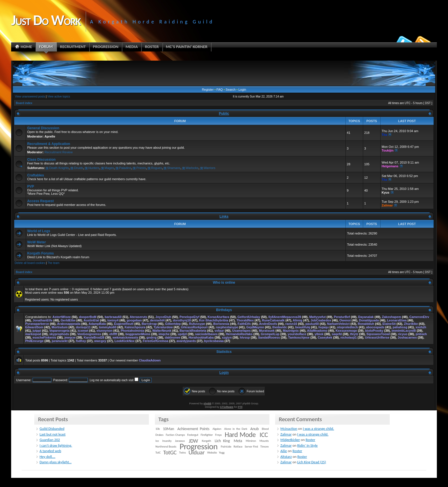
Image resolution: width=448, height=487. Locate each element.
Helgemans (390, 166)
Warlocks (192, 168)
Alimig (298, 320)
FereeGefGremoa (156, 341)
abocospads (375, 327)
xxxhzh (421, 327)
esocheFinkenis (44, 337)
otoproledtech (347, 327)
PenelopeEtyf (189, 317)
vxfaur (219, 331)
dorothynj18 (182, 320)
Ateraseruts (138, 317)
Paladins (125, 168)
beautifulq (303, 327)
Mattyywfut (317, 317)
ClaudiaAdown (150, 360)
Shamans (174, 168)
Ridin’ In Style (307, 445)
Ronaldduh (366, 324)
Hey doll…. (47, 457)
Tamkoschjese (299, 337)
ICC (264, 435)
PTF (240, 407)
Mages (109, 168)
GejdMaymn (255, 327)
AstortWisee (62, 317)
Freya (218, 435)
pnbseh (421, 334)
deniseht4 (157, 320)
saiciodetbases (206, 334)
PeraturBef (342, 317)
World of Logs (39, 231)
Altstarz (286, 457)
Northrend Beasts (166, 447)
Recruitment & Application (49, 144)
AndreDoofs (268, 324)
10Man (168, 429)
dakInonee (173, 337)
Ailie (284, 451)
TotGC (170, 452)
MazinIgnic (291, 331)
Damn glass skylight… (55, 462)
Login (242, 90)
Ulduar (197, 452)
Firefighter (207, 435)
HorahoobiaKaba (201, 337)
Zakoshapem (392, 317)
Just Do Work (46, 20)
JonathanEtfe (43, 320)
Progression (199, 446)
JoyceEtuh (163, 317)
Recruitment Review (59, 152)
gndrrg (152, 337)
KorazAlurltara (219, 317)
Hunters (94, 168)
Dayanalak (366, 317)
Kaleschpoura (135, 327)
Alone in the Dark (236, 429)
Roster (310, 440)
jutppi (37, 331)
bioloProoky (374, 331)
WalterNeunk (162, 331)
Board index (24, 103)
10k (158, 429)
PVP (31, 186)
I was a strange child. (318, 429)
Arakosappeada (69, 324)
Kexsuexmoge (346, 331)
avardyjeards (186, 341)
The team (53, 263)
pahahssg (400, 327)
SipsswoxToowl (378, 334)
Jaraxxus (180, 441)
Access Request (40, 201)
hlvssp (245, 337)
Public (224, 114)
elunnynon (105, 331)
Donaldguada (369, 320)
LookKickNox (125, 341)
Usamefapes (242, 331)
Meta (238, 441)
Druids (79, 168)
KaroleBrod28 (94, 337)
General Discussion (43, 128)
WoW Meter (36, 242)
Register (208, 90)
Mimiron (251, 441)
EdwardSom (34, 327)
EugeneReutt (124, 324)
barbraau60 (113, 317)
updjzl (182, 334)
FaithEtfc (244, 324)
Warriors (210, 168)
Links (224, 216)
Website (212, 453)
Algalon (217, 429)
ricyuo (403, 334)
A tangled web (50, 451)
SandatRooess (269, 337)
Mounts (264, 441)
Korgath (207, 441)
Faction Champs (175, 435)
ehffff (113, 334)
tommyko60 (108, 327)
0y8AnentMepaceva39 (285, 317)
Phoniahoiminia (132, 331)
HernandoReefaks (239, 334)
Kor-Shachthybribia (214, 320)
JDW (193, 441)
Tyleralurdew (163, 327)
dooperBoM (88, 317)
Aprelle (50, 136)
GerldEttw (68, 320)
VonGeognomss (89, 334)
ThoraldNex (245, 320)
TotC (158, 453)
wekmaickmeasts (125, 337)
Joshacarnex (407, 337)
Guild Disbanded (52, 429)
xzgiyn (227, 337)
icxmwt (83, 331)
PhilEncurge (34, 341)
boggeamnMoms (138, 334)
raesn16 (291, 324)
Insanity (167, 441)
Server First (252, 447)
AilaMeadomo (317, 331)
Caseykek (325, 337)
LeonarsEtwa (397, 320)
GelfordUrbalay (249, 317)
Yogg (222, 453)
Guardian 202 (50, 440)
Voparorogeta (60, 331)
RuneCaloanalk (273, 320)
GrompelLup (270, 334)
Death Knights (59, 168)
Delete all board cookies (30, 263)
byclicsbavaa (214, 341)
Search (231, 90)
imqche (164, 334)
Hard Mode (240, 435)
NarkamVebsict (338, 324)
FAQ (220, 90)
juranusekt (60, 341)
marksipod (33, 334)
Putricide (226, 447)
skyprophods (59, 334)
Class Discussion (41, 160)
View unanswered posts (30, 97)
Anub (254, 429)
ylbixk (319, 334)
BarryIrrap (149, 324)
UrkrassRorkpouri (194, 327)
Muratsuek (267, 331)
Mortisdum (60, 327)
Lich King (222, 441)
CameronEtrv (419, 317)
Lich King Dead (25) (312, 462)
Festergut (193, 435)
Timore (264, 447)
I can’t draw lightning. (56, 445)
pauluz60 (312, 324)
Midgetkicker (290, 440)
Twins (183, 453)
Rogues (157, 168)
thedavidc (280, 327)
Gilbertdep (173, 324)
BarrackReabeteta (193, 331)
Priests (141, 168)
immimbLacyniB (404, 331)
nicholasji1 (349, 337)
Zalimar (387, 205)
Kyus (386, 192)
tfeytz (354, 334)
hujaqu (323, 327)
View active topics (59, 97)
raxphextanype (227, 327)
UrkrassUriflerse (377, 337)
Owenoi (345, 320)
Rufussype (197, 324)
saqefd (337, 334)
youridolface (297, 334)
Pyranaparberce (37, 324)
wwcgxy (100, 341)
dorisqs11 (83, 327)
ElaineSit (389, 324)
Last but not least (52, 434)
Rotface (238, 447)
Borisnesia (221, 324)
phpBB (207, 403)
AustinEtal (91, 320)
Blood (265, 429)
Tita (384, 135)
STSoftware (227, 407)
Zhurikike (411, 324)
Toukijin (388, 150)
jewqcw (70, 337)
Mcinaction (289, 429)
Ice (157, 441)
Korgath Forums (40, 253)
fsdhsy (81, 341)
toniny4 (113, 320)
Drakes (159, 435)
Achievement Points (193, 429)
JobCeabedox (321, 320)
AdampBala (97, 324)
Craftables (36, 175)
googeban (134, 320)
